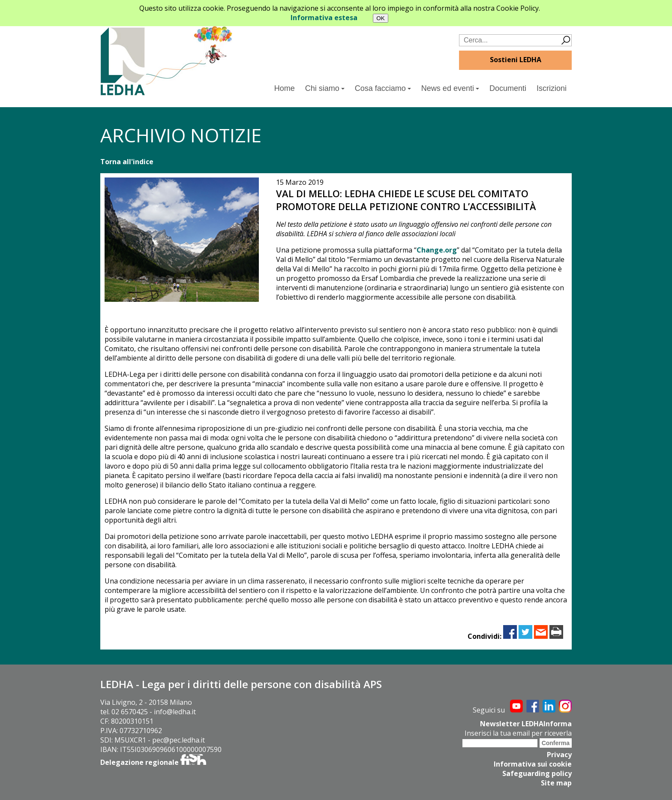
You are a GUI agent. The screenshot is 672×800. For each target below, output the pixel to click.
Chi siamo (325, 88)
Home (285, 88)
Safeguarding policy (537, 773)
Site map (556, 783)
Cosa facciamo (383, 88)
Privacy (559, 755)
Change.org (437, 250)
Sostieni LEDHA (516, 60)
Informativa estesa (324, 18)
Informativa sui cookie (533, 764)
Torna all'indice (127, 162)
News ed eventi (450, 88)
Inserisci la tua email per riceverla (518, 733)
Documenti (508, 88)
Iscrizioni (552, 88)
